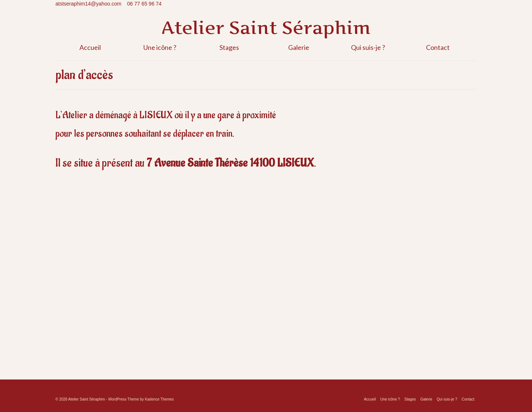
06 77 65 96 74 (144, 4)
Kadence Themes (159, 399)
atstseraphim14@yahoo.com (88, 4)
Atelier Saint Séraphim (266, 28)
